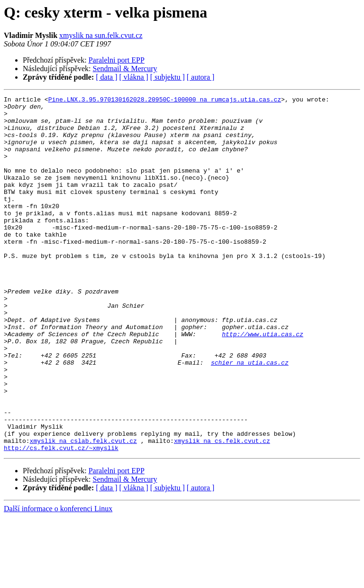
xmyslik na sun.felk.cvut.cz (101, 35)
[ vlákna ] (134, 77)
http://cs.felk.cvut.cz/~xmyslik (61, 519)
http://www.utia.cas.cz (263, 382)
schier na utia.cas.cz (250, 416)
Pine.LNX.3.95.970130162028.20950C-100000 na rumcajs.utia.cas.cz (165, 101)
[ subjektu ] (168, 77)
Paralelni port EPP (117, 60)
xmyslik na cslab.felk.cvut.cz (83, 510)
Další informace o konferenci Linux (58, 580)
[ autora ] (201, 77)
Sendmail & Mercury (125, 69)
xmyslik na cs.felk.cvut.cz (222, 510)
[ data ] (106, 77)
